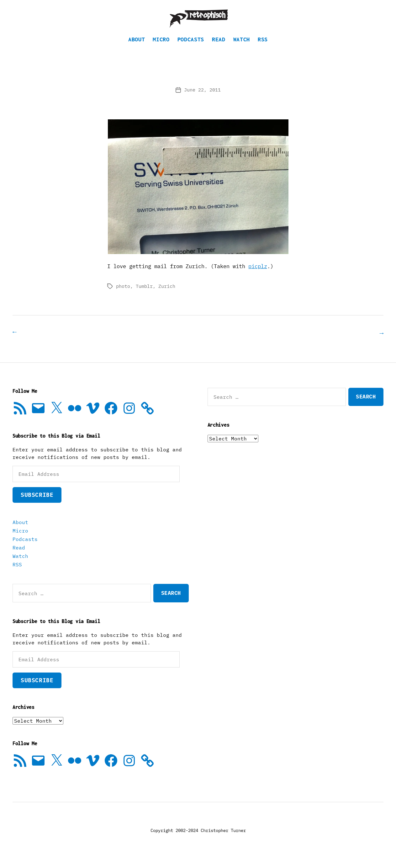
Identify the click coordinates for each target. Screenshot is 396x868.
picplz (258, 276)
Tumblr (144, 296)
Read (219, 49)
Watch (242, 49)
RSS (263, 49)
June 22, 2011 (202, 99)
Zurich (167, 296)
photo (123, 296)
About (137, 49)
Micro (161, 49)
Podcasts (191, 49)
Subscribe (37, 504)
